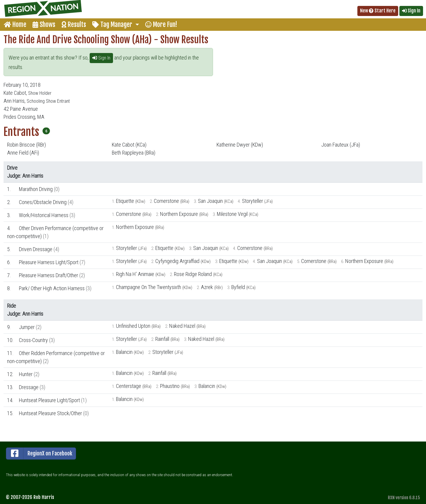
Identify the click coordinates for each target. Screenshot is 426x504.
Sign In (101, 58)
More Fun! (161, 24)
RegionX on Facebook (39, 454)
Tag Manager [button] (113, 24)
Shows (44, 24)
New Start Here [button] (378, 11)
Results (74, 24)
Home (15, 24)
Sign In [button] (411, 11)
